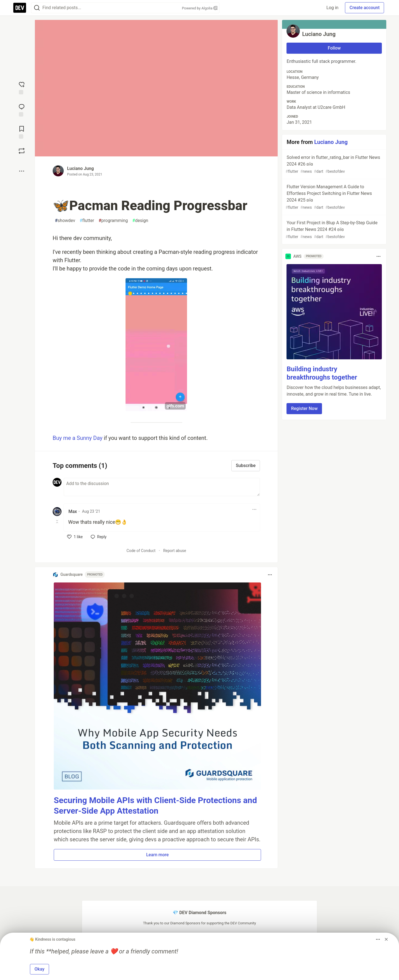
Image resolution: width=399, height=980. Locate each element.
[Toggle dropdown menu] (254, 509)
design (140, 221)
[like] (75, 537)
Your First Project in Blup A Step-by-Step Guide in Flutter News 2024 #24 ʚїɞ (334, 230)
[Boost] (22, 151)
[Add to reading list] (22, 132)
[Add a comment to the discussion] (162, 487)
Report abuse (175, 551)
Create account (365, 8)
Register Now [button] (304, 408)
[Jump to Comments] (22, 110)
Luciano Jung (80, 168)
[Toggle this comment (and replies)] (57, 522)
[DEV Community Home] (20, 8)
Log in (332, 8)
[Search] (37, 8)
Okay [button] (40, 969)
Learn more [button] (157, 855)
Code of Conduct (141, 551)
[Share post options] (22, 171)
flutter (87, 221)
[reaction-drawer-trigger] (22, 87)
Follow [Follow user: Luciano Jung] (334, 48)
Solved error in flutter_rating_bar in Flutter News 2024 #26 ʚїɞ (334, 165)
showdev (65, 221)
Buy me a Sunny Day (78, 438)
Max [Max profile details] (73, 511)
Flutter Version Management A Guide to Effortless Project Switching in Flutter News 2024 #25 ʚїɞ (334, 197)
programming (113, 221)
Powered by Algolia (199, 8)
